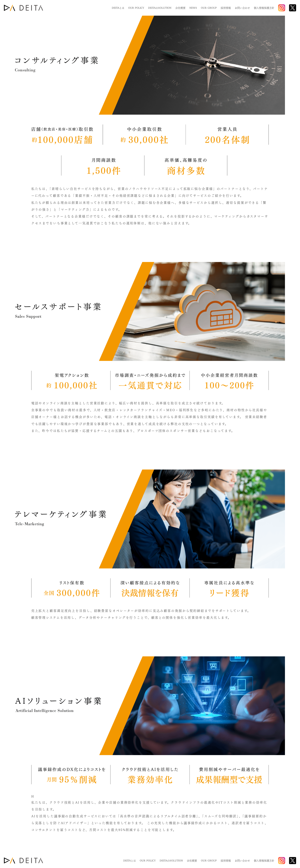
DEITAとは (118, 8)
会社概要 (180, 8)
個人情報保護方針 (264, 8)
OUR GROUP (209, 8)
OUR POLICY (136, 8)
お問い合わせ (242, 8)
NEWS (193, 8)
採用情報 (226, 8)
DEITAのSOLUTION (160, 8)
